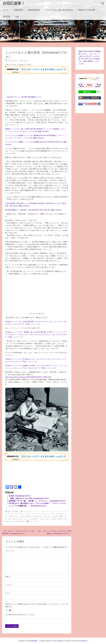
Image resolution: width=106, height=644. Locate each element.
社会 (17, 16)
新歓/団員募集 (34, 10)
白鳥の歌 (60, 519)
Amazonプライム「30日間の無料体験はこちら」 (25, 97)
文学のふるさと (45, 519)
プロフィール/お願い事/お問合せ (59, 10)
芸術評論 (6, 16)
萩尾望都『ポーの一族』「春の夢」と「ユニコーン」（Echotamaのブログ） (38, 501)
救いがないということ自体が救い (28, 519)
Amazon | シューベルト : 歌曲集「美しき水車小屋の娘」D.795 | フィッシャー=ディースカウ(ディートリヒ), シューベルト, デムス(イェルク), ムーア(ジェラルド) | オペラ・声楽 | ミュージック (36, 335)
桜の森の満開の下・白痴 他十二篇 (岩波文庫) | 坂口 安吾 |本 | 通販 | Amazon (33, 210)
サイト (8, 593)
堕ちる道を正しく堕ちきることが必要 (45, 516)
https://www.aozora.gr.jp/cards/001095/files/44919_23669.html (28, 377)
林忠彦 (54, 519)
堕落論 (61, 516)
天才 (10, 519)
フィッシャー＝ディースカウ (20, 514)
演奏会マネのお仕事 (87, 10)
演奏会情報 (18, 10)
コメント (10, 551)
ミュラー (52, 514)
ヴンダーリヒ (45, 511)
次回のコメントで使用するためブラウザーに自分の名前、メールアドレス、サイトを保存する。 (37, 605)
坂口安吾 (28, 516)
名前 (8, 577)
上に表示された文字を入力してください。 (21, 615)
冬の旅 (22, 516)
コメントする (33, 521)
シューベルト (55, 511)
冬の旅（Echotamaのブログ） (20, 496)
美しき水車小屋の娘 (17, 521)
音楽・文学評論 (13, 511)
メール (9, 585)
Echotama (25, 61)
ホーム (5, 10)
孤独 (14, 519)
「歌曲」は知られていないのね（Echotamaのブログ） (29, 498)
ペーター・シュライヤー (39, 514)
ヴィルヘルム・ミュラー (31, 511)
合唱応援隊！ (14, 3)
